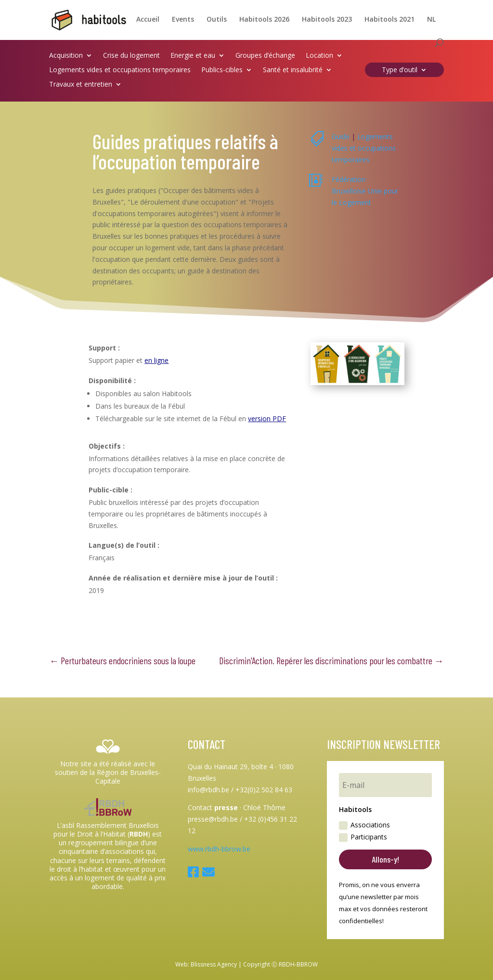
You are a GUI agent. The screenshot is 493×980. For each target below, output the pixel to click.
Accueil (148, 20)
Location (319, 56)
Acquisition (66, 56)
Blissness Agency (214, 964)
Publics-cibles (222, 70)
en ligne (156, 360)
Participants (363, 837)
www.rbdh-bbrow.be (219, 849)
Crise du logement (131, 56)
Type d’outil (400, 70)
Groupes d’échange (265, 56)
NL (431, 20)
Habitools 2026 (264, 20)
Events (183, 20)
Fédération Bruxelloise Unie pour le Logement (365, 191)
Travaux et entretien (81, 85)
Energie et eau (193, 56)
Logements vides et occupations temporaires (120, 70)
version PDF (267, 419)
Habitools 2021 (389, 20)
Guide (341, 136)
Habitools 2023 (327, 20)
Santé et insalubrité (293, 70)
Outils (217, 20)
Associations (364, 825)
